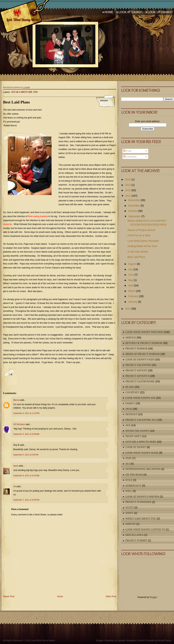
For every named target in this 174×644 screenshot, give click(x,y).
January (133, 302)
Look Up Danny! (160, 12)
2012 (128, 190)
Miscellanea (135, 535)
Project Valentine (138, 365)
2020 (128, 179)
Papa (35, 92)
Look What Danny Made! (23, 20)
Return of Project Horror (144, 343)
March (132, 291)
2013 (128, 185)
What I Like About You (141, 519)
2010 (128, 309)
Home (109, 12)
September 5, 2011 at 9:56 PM (26, 455)
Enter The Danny (137, 431)
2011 (128, 196)
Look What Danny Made (142, 453)
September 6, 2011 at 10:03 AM (26, 476)
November (134, 206)
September (134, 216)
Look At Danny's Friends (142, 497)
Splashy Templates (127, 641)
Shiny (129, 513)
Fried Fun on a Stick (139, 235)
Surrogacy (133, 486)
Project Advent (136, 371)
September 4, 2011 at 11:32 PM (26, 413)
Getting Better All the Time (142, 246)
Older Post (111, 596)
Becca (16, 400)
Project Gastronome (140, 381)
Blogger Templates (105, 641)
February (133, 296)
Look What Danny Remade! (143, 241)
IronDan (131, 414)
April (131, 285)
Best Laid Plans (16, 102)
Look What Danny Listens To (145, 530)
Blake (130, 387)
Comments (130, 157)
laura (16, 466)
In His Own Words (138, 252)
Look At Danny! (130, 12)
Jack (129, 409)
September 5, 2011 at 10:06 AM (26, 434)
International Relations (143, 469)
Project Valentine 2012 (141, 420)
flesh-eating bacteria (38, 216)
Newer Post (9, 596)
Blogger (153, 597)
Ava (128, 425)
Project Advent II (138, 376)
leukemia (7, 224)
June (131, 275)
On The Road (134, 475)
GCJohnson (19, 424)
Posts (127, 151)
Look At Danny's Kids (140, 360)
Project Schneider (138, 502)
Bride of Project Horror (143, 354)
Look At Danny (136, 447)
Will (129, 491)
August (132, 264)
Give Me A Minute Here (21, 92)
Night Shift (133, 436)
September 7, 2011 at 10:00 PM (26, 500)
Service (131, 338)
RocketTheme (164, 641)
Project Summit (136, 540)
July (130, 269)
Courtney (132, 392)
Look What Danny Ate (140, 398)
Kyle (129, 480)
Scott (130, 508)
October (133, 211)
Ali (14, 486)
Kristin (131, 524)
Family (130, 403)
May (130, 280)
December (134, 200)
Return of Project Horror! (141, 230)
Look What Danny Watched (144, 332)
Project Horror (137, 349)
